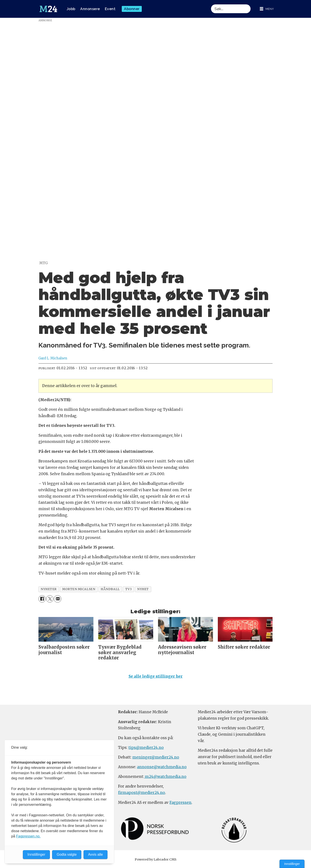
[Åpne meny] (267, 9)
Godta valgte (67, 854)
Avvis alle (95, 854)
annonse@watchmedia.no (162, 769)
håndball (110, 589)
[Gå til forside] (48, 9)
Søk (211, 4)
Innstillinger (292, 864)
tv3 (129, 589)
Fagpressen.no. (28, 836)
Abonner (132, 9)
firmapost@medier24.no (142, 795)
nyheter (49, 589)
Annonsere (90, 9)
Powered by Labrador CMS (156, 861)
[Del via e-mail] (57, 599)
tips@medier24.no (146, 750)
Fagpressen (180, 804)
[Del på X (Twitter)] (50, 599)
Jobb (71, 9)
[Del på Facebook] (42, 599)
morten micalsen (79, 589)
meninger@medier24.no (156, 759)
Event (110, 9)
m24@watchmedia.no (165, 779)
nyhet (143, 589)
